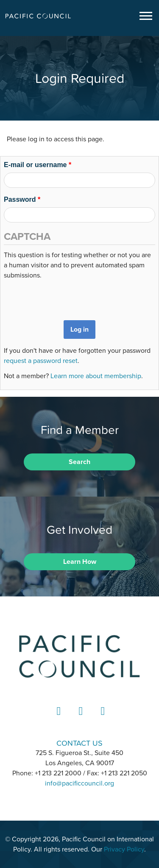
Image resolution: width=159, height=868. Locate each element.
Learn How (80, 562)
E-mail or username (38, 165)
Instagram (80, 719)
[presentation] (68, 297)
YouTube (102, 719)
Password (22, 199)
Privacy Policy (124, 849)
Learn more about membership (96, 376)
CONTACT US (79, 743)
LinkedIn (58, 719)
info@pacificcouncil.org (79, 783)
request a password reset (41, 361)
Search (79, 462)
